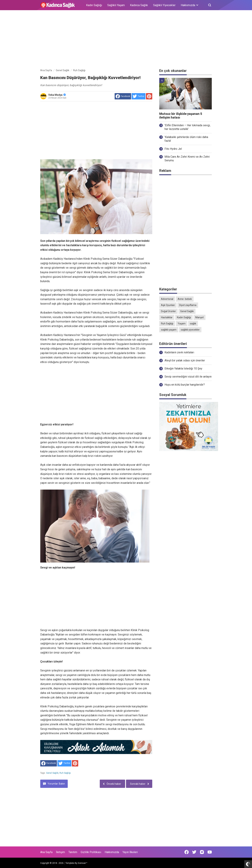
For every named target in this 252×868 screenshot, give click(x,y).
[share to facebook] (123, 96)
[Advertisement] (126, 40)
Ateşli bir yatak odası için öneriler (185, 360)
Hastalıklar (167, 317)
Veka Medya (57, 95)
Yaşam (182, 324)
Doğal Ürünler (168, 311)
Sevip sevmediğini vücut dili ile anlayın (188, 377)
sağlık (193, 324)
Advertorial (167, 299)
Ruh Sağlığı (65, 773)
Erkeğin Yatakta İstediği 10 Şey (183, 369)
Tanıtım (73, 852)
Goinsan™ (83, 863)
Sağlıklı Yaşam (116, 5)
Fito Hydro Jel (173, 149)
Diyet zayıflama (188, 305)
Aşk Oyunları (168, 305)
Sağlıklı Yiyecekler (164, 5)
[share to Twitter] (139, 96)
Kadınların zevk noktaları (179, 352)
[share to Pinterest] (149, 96)
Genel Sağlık (52, 773)
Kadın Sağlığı (94, 5)
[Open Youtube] (210, 852)
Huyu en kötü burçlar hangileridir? (185, 385)
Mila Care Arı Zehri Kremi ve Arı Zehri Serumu (187, 159)
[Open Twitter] (194, 852)
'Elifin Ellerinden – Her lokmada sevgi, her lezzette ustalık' (187, 127)
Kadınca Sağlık (139, 5)
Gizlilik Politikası (91, 852)
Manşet (199, 317)
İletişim (60, 852)
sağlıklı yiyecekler (190, 330)
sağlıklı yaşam (169, 330)
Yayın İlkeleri (130, 852)
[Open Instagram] (202, 852)
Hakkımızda (112, 852)
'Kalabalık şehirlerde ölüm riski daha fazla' (186, 139)
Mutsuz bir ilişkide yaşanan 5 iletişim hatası (181, 116)
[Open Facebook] (187, 852)
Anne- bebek (185, 299)
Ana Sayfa (46, 852)
